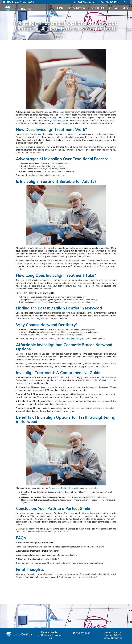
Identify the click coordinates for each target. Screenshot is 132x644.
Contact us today (74, 339)
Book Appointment (84, 2)
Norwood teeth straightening (62, 488)
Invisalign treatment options (56, 120)
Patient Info (98, 8)
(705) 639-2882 (110, 2)
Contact (114, 8)
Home (60, 8)
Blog (126, 8)
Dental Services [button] (77, 8)
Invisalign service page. (54, 175)
